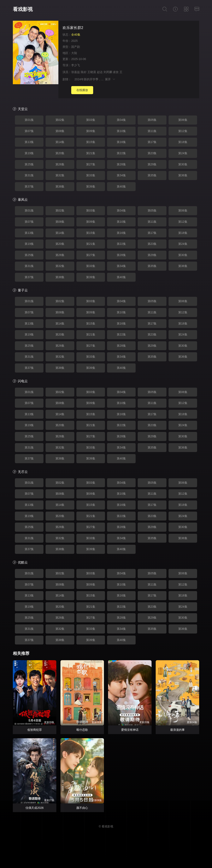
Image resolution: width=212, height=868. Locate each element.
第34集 (121, 175)
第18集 (183, 142)
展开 (110, 79)
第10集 (121, 131)
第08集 (60, 131)
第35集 (152, 175)
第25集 (29, 164)
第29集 (152, 164)
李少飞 (76, 65)
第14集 (60, 142)
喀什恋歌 (82, 730)
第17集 (152, 142)
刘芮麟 (108, 72)
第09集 (91, 131)
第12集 (183, 131)
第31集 (29, 175)
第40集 (121, 186)
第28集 (121, 164)
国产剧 (76, 47)
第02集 (60, 120)
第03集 (91, 120)
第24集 (183, 153)
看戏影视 (23, 9)
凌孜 (116, 72)
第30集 (183, 164)
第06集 (183, 120)
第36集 (183, 175)
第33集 (91, 175)
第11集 (152, 131)
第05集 (152, 120)
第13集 (29, 142)
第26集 (60, 164)
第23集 (152, 153)
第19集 (29, 153)
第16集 (121, 142)
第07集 (29, 131)
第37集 (29, 186)
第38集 (60, 186)
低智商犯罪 (35, 730)
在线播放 (82, 90)
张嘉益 (76, 72)
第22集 (121, 153)
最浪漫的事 (177, 730)
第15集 (91, 142)
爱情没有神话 (130, 730)
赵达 (100, 72)
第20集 (60, 153)
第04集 (121, 120)
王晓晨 (92, 72)
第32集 (60, 175)
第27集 (91, 164)
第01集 (29, 120)
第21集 (91, 153)
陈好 (84, 72)
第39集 (91, 186)
